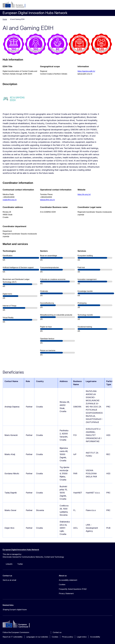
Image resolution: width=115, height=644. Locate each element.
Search (105, 6)
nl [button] (99, 6)
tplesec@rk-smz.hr (47, 200)
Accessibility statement (68, 580)
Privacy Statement (66, 593)
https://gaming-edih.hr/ (86, 71)
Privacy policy (68, 637)
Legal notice (82, 637)
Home (5, 19)
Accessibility (95, 637)
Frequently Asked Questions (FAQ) (73, 589)
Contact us (57, 632)
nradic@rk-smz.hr (10, 200)
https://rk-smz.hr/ (84, 194)
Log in (94, 6)
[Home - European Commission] (16, 5)
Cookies (55, 637)
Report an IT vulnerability (13, 637)
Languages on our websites (37, 637)
